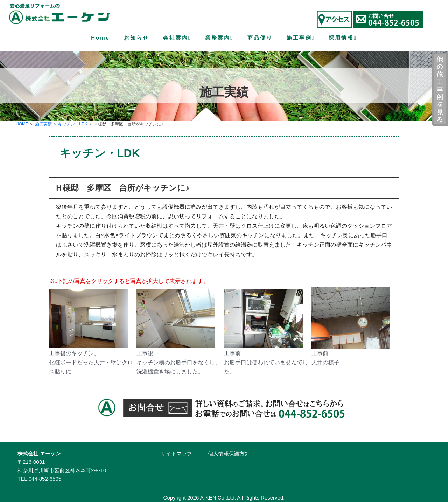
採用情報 (343, 38)
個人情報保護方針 (229, 453)
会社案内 (177, 38)
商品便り (260, 38)
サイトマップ (176, 453)
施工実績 (43, 124)
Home (100, 38)
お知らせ (136, 38)
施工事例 (301, 38)
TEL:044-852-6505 (39, 479)
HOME (22, 124)
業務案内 (219, 38)
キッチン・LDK (73, 124)
